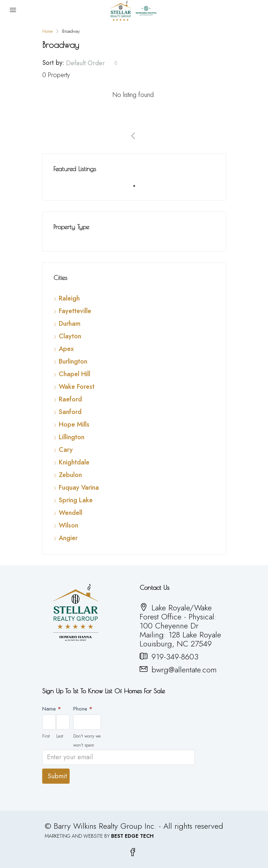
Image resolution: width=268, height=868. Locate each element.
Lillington (72, 437)
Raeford (70, 399)
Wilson (69, 525)
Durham (70, 324)
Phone (83, 709)
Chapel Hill (74, 374)
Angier (68, 538)
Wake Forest (77, 387)
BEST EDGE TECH (132, 836)
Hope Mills (74, 424)
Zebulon (70, 475)
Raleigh (69, 298)
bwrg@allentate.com (184, 669)
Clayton (70, 336)
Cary (66, 450)
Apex (66, 349)
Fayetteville (75, 311)
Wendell (71, 513)
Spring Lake (76, 500)
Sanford (70, 412)
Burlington (73, 361)
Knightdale (74, 462)
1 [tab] (138, 189)
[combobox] (92, 63)
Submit (57, 776)
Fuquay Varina (79, 488)
